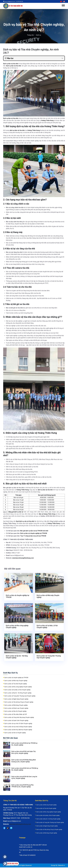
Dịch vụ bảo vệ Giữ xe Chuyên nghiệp (15, 733)
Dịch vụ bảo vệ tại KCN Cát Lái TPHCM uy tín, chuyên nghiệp (25, 769)
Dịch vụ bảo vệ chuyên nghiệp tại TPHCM (34, 533)
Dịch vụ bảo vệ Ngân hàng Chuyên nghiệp (16, 699)
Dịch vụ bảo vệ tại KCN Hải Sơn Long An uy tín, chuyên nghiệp (24, 778)
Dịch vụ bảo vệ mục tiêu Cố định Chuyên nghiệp (18, 724)
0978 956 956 (20, 1)
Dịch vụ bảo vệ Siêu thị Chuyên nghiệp (15, 711)
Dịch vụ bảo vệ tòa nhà (11, 118)
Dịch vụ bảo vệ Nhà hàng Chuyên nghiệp (16, 705)
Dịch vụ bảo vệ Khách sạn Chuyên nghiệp (16, 708)
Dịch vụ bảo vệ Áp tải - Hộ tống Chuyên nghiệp (17, 657)
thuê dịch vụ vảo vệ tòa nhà (25, 521)
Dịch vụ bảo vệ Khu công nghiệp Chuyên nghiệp (17, 626)
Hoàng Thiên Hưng (47, 120)
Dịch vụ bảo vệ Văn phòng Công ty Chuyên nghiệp (19, 702)
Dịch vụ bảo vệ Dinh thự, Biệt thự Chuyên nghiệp (18, 730)
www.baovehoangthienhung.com (23, 558)
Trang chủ (30, 35)
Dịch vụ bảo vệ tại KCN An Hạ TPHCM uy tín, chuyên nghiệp (25, 744)
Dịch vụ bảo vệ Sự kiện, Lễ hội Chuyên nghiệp (47, 626)
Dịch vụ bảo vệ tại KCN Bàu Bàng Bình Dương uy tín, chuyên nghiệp (24, 761)
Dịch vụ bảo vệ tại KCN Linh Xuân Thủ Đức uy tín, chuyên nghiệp (24, 753)
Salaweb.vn (61, 866)
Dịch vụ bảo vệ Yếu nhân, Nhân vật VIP (16, 714)
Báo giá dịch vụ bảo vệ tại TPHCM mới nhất (34, 531)
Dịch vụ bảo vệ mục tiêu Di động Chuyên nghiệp (18, 727)
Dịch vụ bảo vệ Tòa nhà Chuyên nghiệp (16, 684)
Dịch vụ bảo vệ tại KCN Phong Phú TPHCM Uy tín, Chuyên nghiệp (23, 786)
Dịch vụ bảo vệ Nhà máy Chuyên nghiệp (48, 596)
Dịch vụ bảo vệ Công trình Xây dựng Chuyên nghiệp (19, 717)
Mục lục (9, 58)
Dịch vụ (39, 35)
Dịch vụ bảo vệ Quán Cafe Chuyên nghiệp (16, 721)
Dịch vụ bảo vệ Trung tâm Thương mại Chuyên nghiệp (49, 657)
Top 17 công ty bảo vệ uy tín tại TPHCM (33, 536)
